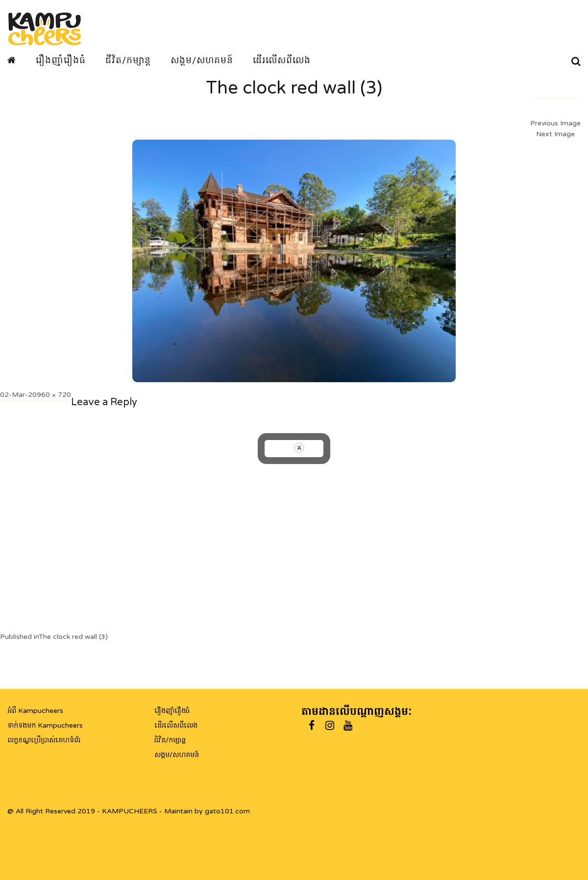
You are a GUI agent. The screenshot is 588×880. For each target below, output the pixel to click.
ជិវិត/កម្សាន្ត (170, 740)
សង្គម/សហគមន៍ (202, 60)
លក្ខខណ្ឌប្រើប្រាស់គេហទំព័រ (44, 740)
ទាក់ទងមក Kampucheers (45, 725)
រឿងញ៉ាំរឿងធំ (61, 60)
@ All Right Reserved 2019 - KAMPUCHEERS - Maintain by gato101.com (129, 811)
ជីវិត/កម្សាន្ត (128, 60)
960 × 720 (54, 395)
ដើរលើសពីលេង (282, 60)
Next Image (555, 134)
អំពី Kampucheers (35, 711)
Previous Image (555, 123)
